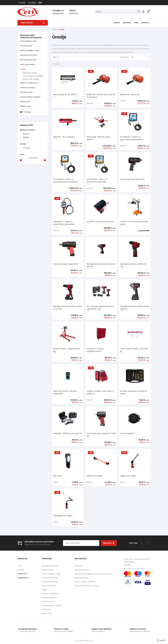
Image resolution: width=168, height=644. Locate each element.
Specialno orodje (30, 73)
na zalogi (26, 148)
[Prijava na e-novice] (109, 543)
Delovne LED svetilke (31, 79)
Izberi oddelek (33, 23)
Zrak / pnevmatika (27, 64)
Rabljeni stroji (25, 106)
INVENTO (26, 134)
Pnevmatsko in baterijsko (33, 76)
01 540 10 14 (74, 13)
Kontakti (22, 3)
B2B (40, 3)
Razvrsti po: (125, 57)
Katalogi (27, 112)
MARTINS (26, 137)
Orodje (23, 69)
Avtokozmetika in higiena (30, 97)
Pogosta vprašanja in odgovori (87, 586)
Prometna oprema (28, 88)
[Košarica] (148, 12)
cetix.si (54, 29)
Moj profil (78, 566)
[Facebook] (142, 543)
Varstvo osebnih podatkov (85, 582)
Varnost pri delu (26, 92)
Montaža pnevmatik (28, 60)
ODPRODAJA (25, 102)
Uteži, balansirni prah (28, 41)
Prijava (143, 12)
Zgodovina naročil (82, 570)
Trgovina (127, 23)
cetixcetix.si (58, 13)
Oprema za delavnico (29, 83)
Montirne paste (26, 46)
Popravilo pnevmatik (28, 55)
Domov (117, 23)
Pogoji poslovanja (82, 578)
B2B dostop (93, 574)
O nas (136, 23)
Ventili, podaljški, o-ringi (29, 50)
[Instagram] (148, 543)
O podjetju (32, 3)
